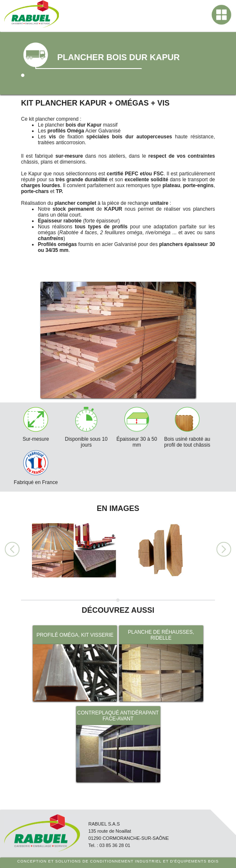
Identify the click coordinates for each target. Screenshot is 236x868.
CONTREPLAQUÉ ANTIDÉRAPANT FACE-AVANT (118, 716)
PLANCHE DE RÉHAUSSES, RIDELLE (161, 635)
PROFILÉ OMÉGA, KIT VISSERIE (75, 635)
